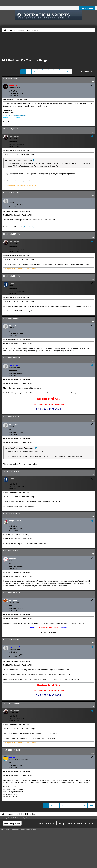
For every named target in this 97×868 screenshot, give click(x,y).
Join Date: (13, 93)
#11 (93, 554)
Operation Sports (31, 227)
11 (57, 72)
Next (69, 72)
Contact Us (50, 823)
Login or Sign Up (87, 8)
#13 (93, 643)
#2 (93, 132)
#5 (93, 279)
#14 (93, 706)
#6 (93, 321)
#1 (93, 81)
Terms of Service (74, 823)
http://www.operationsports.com (15, 115)
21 (62, 72)
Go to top (89, 823)
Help (41, 823)
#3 (93, 196)
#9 (93, 475)
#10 (93, 517)
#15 (93, 753)
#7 (93, 361)
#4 (93, 237)
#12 (93, 596)
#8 (93, 420)
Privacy (61, 823)
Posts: (11, 96)
